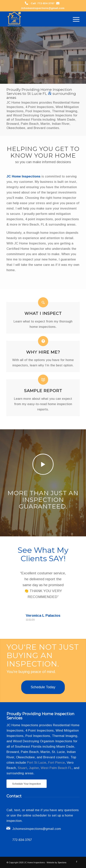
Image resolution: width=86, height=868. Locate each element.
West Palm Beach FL (56, 768)
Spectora (62, 862)
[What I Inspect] (43, 302)
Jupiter (34, 768)
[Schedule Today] (43, 687)
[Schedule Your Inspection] (27, 784)
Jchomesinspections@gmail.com (43, 8)
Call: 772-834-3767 (43, 3)
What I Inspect (43, 313)
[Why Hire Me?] (43, 341)
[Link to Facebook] (77, 862)
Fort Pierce (56, 763)
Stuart (22, 768)
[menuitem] (74, 19)
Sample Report (43, 391)
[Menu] (74, 19)
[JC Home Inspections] (36, 19)
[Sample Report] (43, 380)
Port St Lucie (37, 763)
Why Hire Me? (43, 352)
